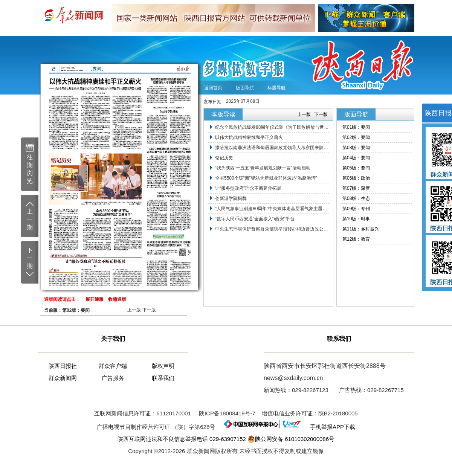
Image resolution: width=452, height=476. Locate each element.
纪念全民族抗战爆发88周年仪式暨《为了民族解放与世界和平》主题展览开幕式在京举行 (272, 127)
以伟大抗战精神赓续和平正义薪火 (249, 137)
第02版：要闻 (356, 137)
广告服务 (113, 378)
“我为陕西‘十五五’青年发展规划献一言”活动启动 (263, 168)
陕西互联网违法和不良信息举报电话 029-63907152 (182, 439)
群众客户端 (113, 366)
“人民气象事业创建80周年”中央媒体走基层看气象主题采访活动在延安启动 (272, 209)
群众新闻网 (63, 378)
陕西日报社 (63, 366)
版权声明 (163, 366)
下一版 (149, 310)
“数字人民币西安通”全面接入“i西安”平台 (255, 219)
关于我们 (113, 339)
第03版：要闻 (356, 148)
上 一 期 (30, 215)
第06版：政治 (356, 178)
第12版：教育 (356, 239)
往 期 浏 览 (30, 164)
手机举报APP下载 (329, 427)
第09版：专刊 (356, 209)
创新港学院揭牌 (231, 198)
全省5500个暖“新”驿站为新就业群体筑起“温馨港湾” (266, 178)
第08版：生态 (356, 198)
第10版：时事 (356, 219)
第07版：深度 (356, 188)
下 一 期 (30, 262)
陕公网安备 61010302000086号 (291, 439)
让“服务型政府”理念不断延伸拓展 (248, 188)
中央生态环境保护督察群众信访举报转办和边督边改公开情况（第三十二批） (272, 229)
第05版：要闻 (356, 168)
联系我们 (163, 378)
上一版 (134, 310)
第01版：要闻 (356, 127)
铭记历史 (224, 158)
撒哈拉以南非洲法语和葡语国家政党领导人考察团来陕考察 (272, 148)
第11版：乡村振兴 (361, 229)
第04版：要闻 (356, 158)
